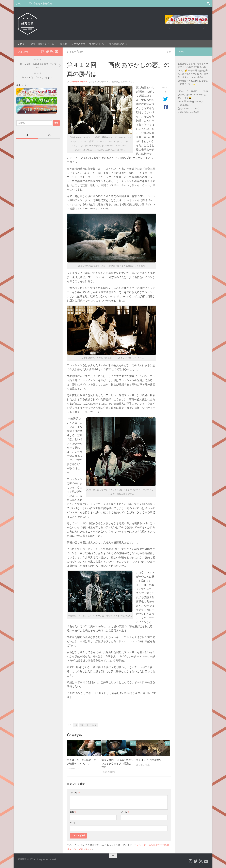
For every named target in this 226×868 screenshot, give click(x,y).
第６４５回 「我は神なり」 (151, 760)
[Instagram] (43, 52)
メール (125, 812)
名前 (73, 812)
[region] (187, 19)
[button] (169, 19)
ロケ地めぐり (78, 44)
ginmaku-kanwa (78, 82)
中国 (76, 725)
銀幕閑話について (119, 44)
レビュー (22, 44)
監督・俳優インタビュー (44, 44)
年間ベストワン (97, 44)
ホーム (19, 4)
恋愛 (82, 725)
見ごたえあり (92, 725)
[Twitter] (47, 52)
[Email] (56, 52)
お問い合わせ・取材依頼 (39, 4)
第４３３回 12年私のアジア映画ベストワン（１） (81, 762)
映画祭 (64, 44)
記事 (81, 52)
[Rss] (52, 52)
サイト (73, 823)
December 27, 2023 (188, 112)
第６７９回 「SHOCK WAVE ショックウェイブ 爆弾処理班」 (117, 764)
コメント (75, 793)
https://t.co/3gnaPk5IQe (191, 102)
